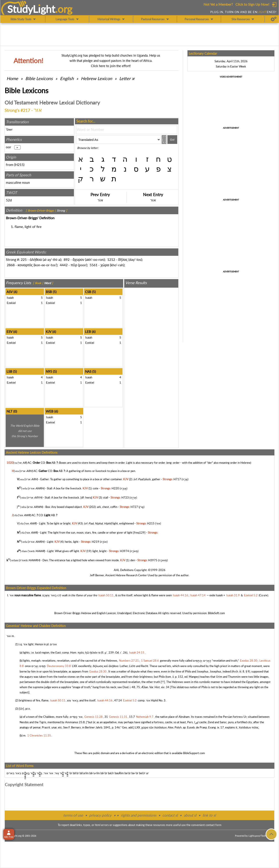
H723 (125, 498)
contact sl (170, 815)
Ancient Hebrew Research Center (126, 575)
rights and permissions (139, 815)
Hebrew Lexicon (96, 78)
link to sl (209, 815)
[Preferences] (274, 19)
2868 (11, 265)
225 (24, 259)
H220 (115, 488)
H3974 (124, 551)
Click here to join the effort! (111, 66)
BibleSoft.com (216, 613)
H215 (19, 164)
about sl (190, 815)
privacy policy (100, 815)
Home (12, 78)
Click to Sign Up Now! (252, 4)
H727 (134, 507)
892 (67, 259)
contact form (214, 825)
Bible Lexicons (39, 78)
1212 (111, 259)
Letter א (127, 78)
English (67, 78)
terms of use (73, 815)
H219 (95, 542)
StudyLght (31, 9)
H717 (177, 479)
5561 (94, 265)
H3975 (153, 560)
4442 (64, 265)
